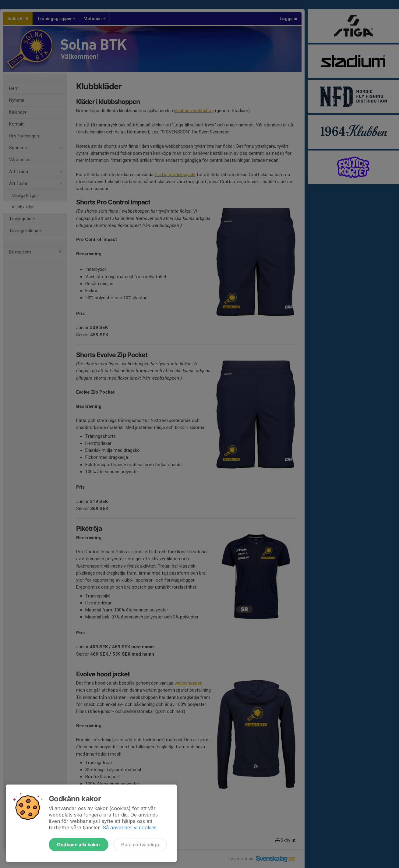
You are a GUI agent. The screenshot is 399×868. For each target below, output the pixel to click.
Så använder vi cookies (130, 827)
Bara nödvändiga (140, 845)
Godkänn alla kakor (79, 845)
